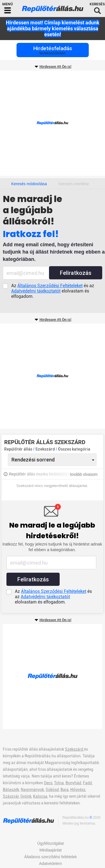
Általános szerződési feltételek (50, 857)
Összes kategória (74, 449)
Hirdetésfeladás (53, 50)
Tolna (59, 783)
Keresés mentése (74, 184)
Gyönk (26, 796)
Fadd (87, 783)
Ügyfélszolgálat (51, 843)
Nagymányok (32, 790)
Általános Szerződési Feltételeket (50, 286)
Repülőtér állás (18, 449)
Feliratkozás (76, 273)
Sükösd (52, 790)
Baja (65, 790)
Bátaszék (11, 790)
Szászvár (11, 796)
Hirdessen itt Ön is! (55, 67)
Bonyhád (73, 783)
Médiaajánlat (51, 850)
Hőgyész (78, 790)
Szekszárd (46, 449)
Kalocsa (40, 796)
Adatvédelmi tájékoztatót (36, 291)
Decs (48, 783)
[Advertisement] (53, 123)
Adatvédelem (51, 864)
